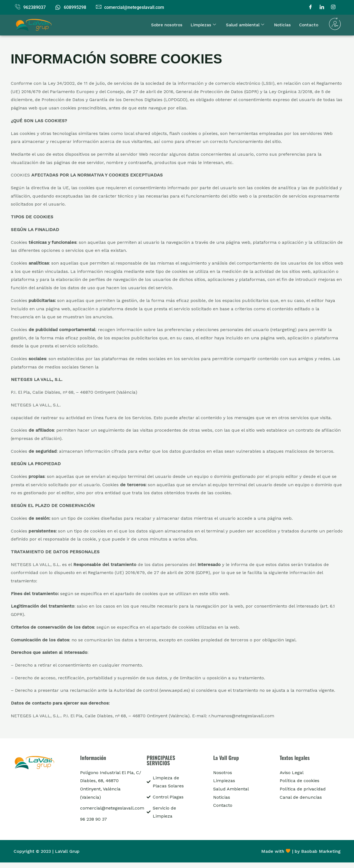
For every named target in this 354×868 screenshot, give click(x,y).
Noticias (282, 25)
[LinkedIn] (322, 7)
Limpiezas (203, 25)
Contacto (309, 25)
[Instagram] (333, 7)
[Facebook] (310, 7)
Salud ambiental (245, 25)
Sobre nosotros (167, 25)
